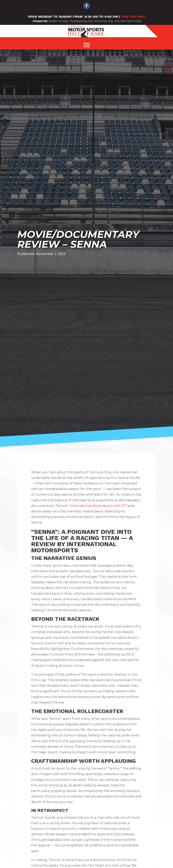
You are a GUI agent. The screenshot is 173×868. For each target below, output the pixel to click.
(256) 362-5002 (133, 17)
